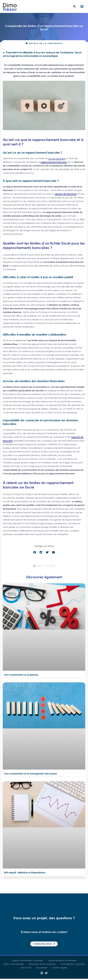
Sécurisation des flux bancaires (42, 965)
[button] (74, 7)
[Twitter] (46, 973)
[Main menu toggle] (82, 7)
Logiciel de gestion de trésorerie (62, 961)
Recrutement (42, 968)
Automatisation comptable (73, 965)
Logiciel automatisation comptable (27, 961)
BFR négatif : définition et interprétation (25, 873)
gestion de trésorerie (66, 194)
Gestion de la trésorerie (13, 965)
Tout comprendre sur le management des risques (31, 774)
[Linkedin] (42, 973)
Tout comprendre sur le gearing (21, 675)
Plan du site (26, 968)
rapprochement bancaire (54, 162)
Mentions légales (60, 968)
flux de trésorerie (57, 159)
